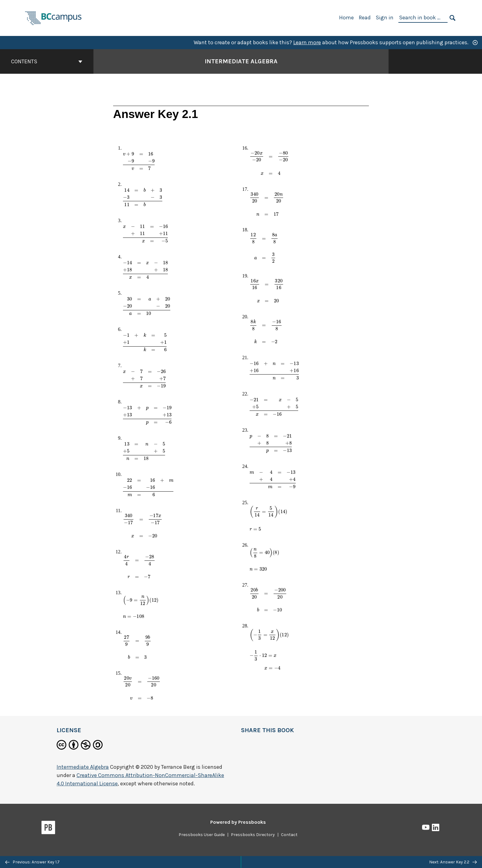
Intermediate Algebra (83, 767)
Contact (289, 835)
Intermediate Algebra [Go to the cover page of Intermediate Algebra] (241, 61)
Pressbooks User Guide (202, 835)
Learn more (307, 42)
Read (365, 18)
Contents (47, 61)
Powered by (238, 822)
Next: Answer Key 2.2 (453, 862)
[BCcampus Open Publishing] (53, 17)
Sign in (385, 18)
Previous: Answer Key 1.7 (32, 862)
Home (346, 18)
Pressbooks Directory (253, 835)
